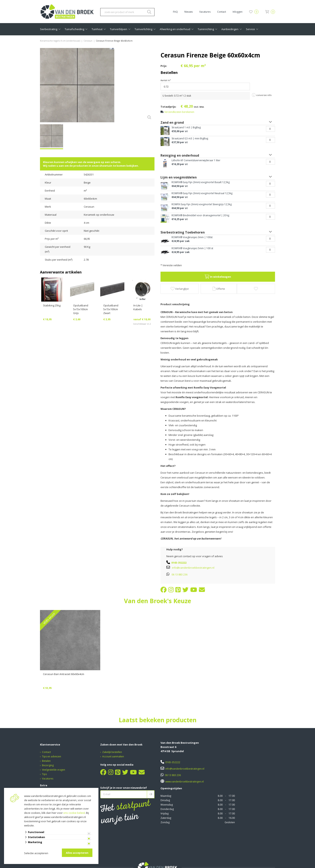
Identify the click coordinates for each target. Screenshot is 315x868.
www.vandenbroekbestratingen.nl (184, 782)
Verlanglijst (180, 289)
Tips (44, 774)
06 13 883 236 (179, 574)
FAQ (175, 12)
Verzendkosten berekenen (179, 112)
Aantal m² (166, 80)
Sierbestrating (49, 29)
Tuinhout (97, 29)
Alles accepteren (77, 853)
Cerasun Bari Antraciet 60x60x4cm (64, 674)
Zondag (165, 822)
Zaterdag (166, 818)
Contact (222, 12)
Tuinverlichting (143, 29)
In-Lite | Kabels (138, 307)
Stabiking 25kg (52, 305)
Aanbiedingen (230, 29)
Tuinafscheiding (74, 29)
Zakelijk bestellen (112, 752)
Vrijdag (165, 813)
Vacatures (205, 12)
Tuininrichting (206, 29)
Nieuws (189, 12)
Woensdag (167, 805)
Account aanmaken (113, 756)
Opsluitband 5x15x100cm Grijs (81, 309)
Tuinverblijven (119, 29)
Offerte (219, 289)
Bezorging (48, 765)
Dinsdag (165, 800)
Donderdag (167, 809)
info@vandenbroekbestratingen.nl (193, 568)
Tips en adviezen (52, 756)
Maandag (166, 796)
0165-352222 (179, 563)
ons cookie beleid (74, 813)
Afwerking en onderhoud (175, 29)
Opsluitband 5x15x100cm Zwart (111, 309)
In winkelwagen (218, 277)
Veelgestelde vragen (54, 770)
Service (250, 29)
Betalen (46, 761)
